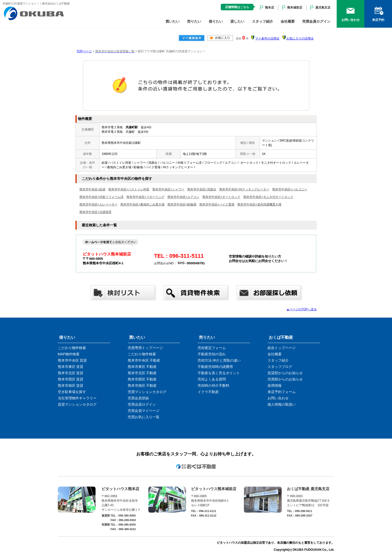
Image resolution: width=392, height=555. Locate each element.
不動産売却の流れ (212, 354)
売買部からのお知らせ (285, 379)
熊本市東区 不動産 (142, 367)
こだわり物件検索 (72, 348)
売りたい (194, 21)
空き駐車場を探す (72, 392)
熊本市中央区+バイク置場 (217, 204)
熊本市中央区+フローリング (145, 197)
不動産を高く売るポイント (219, 373)
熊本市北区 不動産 (142, 373)
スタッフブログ (280, 367)
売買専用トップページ (145, 348)
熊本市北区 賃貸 (71, 373)
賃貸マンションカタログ (77, 404)
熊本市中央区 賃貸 (72, 360)
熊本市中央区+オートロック (221, 197)
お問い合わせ (351, 20)
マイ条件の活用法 (267, 38)
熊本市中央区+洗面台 (202, 189)
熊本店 (270, 8)
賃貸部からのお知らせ (285, 373)
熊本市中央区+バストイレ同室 (129, 189)
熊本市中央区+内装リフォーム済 (101, 197)
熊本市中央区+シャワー (168, 189)
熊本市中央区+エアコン (183, 197)
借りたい (216, 21)
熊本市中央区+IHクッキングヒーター (244, 189)
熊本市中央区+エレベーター (98, 204)
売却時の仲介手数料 (213, 386)
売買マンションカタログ (147, 392)
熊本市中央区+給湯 (92, 189)
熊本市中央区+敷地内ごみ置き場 (142, 204)
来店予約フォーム (282, 392)
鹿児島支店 (323, 8)
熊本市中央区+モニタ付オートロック (268, 197)
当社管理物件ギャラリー (77, 398)
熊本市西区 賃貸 (71, 379)
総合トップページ (282, 348)
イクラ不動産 (208, 392)
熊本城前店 (295, 8)
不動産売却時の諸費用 (215, 367)
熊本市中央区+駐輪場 (182, 204)
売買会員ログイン (316, 21)
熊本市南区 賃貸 (71, 386)
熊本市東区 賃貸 (71, 367)
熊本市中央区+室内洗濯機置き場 (259, 204)
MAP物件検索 (69, 354)
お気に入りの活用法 (300, 38)
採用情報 (275, 386)
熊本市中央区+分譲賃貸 (95, 212)
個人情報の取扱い (282, 404)
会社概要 (288, 21)
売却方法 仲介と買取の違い (219, 360)
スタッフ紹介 (263, 21)
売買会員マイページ (144, 411)
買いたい (172, 21)
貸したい (237, 21)
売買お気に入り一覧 (144, 417)
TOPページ (84, 51)
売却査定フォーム (212, 348)
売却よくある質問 (212, 379)
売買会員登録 (138, 398)
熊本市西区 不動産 (142, 379)
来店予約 (378, 20)
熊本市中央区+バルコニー (290, 189)
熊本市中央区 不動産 (144, 360)
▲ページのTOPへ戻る (301, 309)
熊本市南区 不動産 (142, 386)
